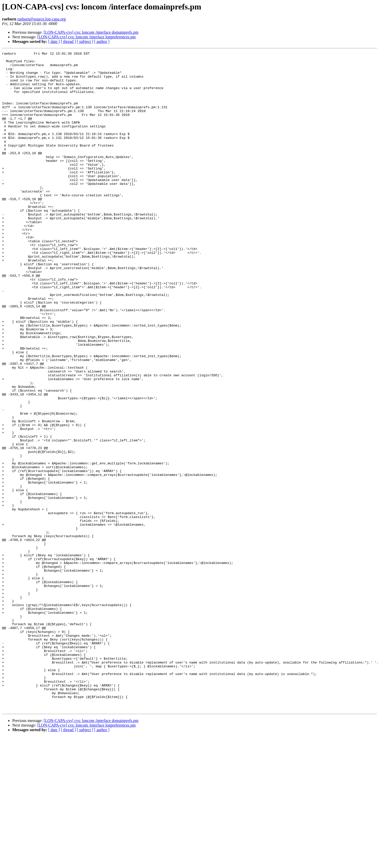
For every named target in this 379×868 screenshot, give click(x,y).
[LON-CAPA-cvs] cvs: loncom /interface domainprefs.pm (91, 32)
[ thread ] (68, 41)
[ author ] (102, 41)
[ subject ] (85, 41)
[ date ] (54, 41)
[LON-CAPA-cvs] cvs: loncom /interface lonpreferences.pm (87, 37)
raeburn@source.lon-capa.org (42, 19)
